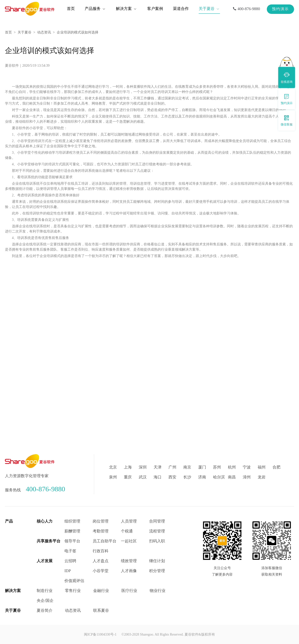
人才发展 (45, 561)
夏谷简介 (45, 610)
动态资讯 (44, 32)
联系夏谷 (101, 610)
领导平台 (72, 541)
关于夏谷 (25, 32)
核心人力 (45, 521)
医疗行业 (129, 591)
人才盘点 (101, 561)
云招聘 (70, 561)
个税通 (127, 531)
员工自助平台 (105, 541)
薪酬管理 (72, 531)
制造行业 (45, 591)
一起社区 (129, 541)
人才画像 (129, 571)
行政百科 (101, 551)
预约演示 (280, 9)
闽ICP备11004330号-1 (100, 634)
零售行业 (73, 591)
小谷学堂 (101, 571)
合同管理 (157, 521)
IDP (68, 571)
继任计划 (157, 561)
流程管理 (157, 531)
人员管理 (129, 521)
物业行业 (158, 591)
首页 (8, 32)
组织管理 (72, 521)
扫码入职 (157, 541)
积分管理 (157, 571)
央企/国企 (45, 600)
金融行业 (101, 591)
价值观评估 (74, 581)
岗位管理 (101, 521)
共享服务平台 (49, 541)
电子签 (70, 551)
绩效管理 (129, 561)
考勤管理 (101, 531)
